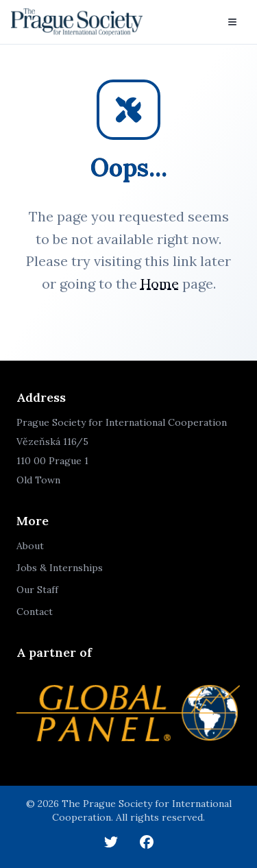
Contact (35, 612)
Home (160, 284)
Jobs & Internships (60, 568)
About (30, 546)
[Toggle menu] (232, 22)
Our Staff (37, 590)
